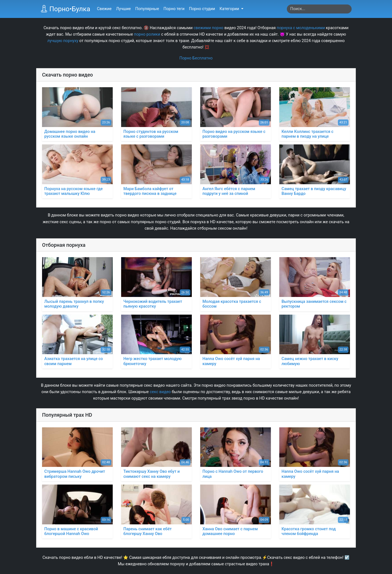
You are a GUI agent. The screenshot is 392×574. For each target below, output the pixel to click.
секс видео (160, 392)
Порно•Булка (65, 9)
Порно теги (174, 9)
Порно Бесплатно (196, 58)
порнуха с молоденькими (301, 28)
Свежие (104, 9)
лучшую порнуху (63, 41)
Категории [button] (230, 9)
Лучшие (123, 9)
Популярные (147, 9)
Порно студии (202, 9)
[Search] (319, 9)
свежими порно (208, 28)
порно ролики (147, 34)
